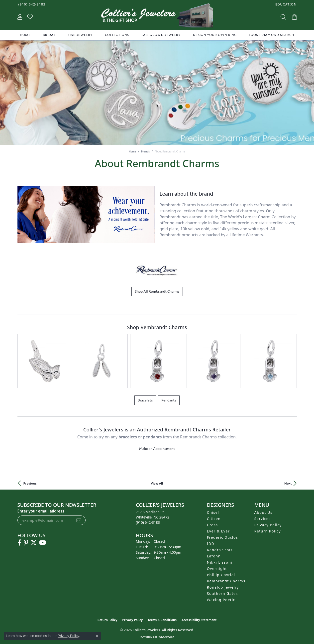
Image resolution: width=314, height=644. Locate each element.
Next (288, 483)
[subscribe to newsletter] (79, 520)
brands (146, 151)
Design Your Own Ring (215, 35)
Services (263, 519)
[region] (86, 214)
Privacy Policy (268, 525)
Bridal (49, 35)
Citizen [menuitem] (214, 519)
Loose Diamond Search (271, 35)
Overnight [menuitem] (217, 569)
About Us (263, 512)
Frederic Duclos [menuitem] (223, 537)
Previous (30, 483)
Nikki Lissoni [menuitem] (220, 562)
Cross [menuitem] (212, 525)
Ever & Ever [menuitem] (218, 531)
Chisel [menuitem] (213, 512)
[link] (32, 4)
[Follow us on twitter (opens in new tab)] (34, 543)
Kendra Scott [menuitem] (220, 550)
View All (157, 483)
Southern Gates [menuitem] (222, 593)
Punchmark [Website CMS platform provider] (166, 637)
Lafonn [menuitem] (214, 556)
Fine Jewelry (80, 35)
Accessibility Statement (199, 620)
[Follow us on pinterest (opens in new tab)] (26, 543)
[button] (286, 4)
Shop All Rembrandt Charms (157, 291)
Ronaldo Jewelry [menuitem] (223, 587)
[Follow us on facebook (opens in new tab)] (19, 543)
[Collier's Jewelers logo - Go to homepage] (157, 17)
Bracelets (145, 400)
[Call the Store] (148, 522)
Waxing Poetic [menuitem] (221, 600)
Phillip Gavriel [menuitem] (221, 575)
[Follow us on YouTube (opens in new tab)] (43, 543)
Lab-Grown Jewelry (161, 35)
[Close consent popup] (97, 636)
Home (25, 35)
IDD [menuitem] (211, 544)
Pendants (169, 400)
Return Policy (268, 531)
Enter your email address (41, 511)
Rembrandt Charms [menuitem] (226, 581)
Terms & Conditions (162, 620)
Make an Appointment (157, 449)
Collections (117, 35)
